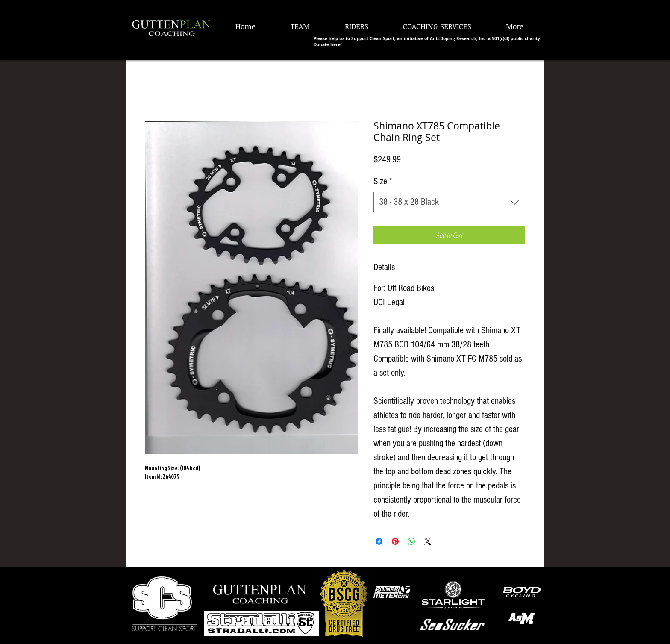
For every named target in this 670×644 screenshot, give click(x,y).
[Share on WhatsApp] (411, 541)
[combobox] (449, 202)
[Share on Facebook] (379, 541)
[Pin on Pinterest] (395, 541)
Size (383, 181)
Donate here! (328, 44)
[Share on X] (428, 541)
